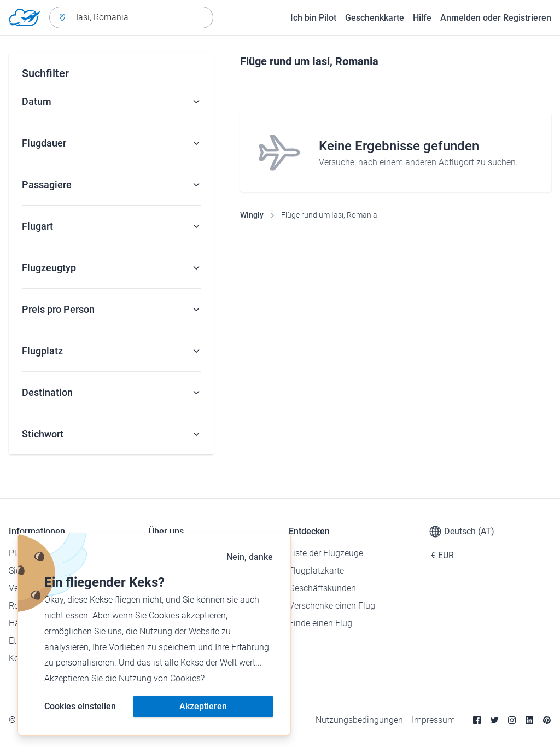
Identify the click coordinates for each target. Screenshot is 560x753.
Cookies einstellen (80, 706)
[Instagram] (512, 720)
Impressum (433, 720)
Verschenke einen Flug (332, 606)
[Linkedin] (529, 720)
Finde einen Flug (320, 623)
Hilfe (422, 18)
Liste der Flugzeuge (326, 553)
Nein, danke (250, 557)
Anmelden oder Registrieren (496, 18)
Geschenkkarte (375, 18)
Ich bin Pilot (313, 18)
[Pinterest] (547, 720)
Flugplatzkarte (316, 571)
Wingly (252, 215)
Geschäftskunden (322, 588)
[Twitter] (494, 720)
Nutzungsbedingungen (359, 720)
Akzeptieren (203, 706)
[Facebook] (477, 720)
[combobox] (131, 17)
